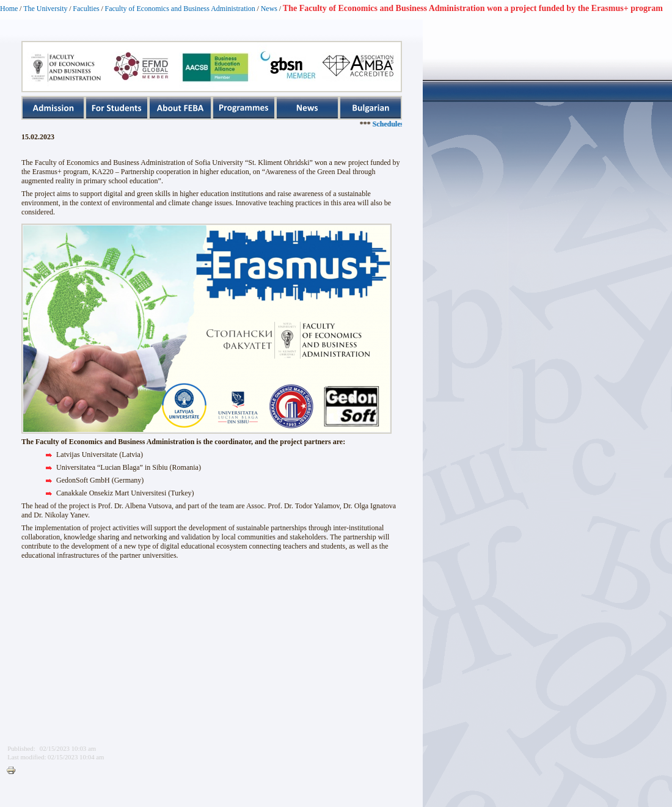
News (269, 9)
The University (45, 9)
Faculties (86, 9)
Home (9, 9)
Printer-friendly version (14, 771)
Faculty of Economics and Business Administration (180, 9)
